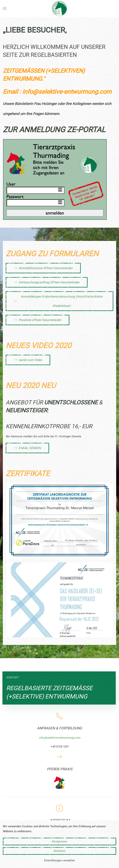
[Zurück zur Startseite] (60, 9)
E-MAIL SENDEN (27, 448)
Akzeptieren (59, 841)
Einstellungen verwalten (60, 860)
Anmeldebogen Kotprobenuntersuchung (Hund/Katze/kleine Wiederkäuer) (58, 301)
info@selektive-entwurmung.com (67, 92)
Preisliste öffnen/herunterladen (38, 320)
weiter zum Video (28, 360)
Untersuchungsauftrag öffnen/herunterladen (47, 282)
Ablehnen (60, 851)
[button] (5, 9)
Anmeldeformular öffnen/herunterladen (43, 268)
